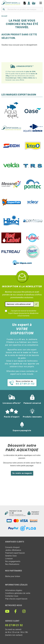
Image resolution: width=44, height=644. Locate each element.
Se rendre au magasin (22, 473)
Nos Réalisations (12, 564)
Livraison (9, 559)
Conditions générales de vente (18, 593)
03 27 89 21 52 (14, 625)
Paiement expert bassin (15, 553)
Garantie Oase (11, 556)
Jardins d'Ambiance (13, 550)
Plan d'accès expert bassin (16, 599)
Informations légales (14, 590)
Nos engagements (13, 561)
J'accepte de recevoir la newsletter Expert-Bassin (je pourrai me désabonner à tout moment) (23, 313)
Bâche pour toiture (13, 576)
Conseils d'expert (12, 547)
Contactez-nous (12, 596)
